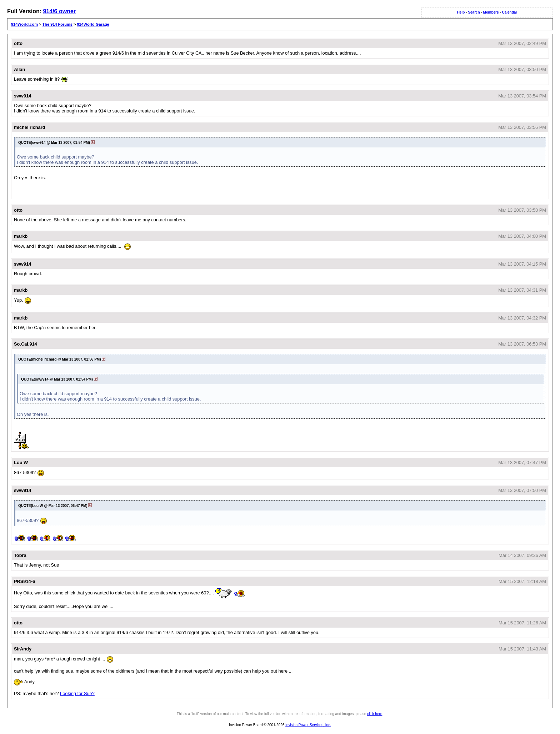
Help (461, 12)
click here (375, 714)
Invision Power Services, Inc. (308, 725)
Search (474, 12)
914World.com (24, 24)
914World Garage (93, 24)
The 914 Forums (57, 24)
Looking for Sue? (77, 693)
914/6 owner (59, 11)
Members (491, 12)
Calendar (509, 12)
